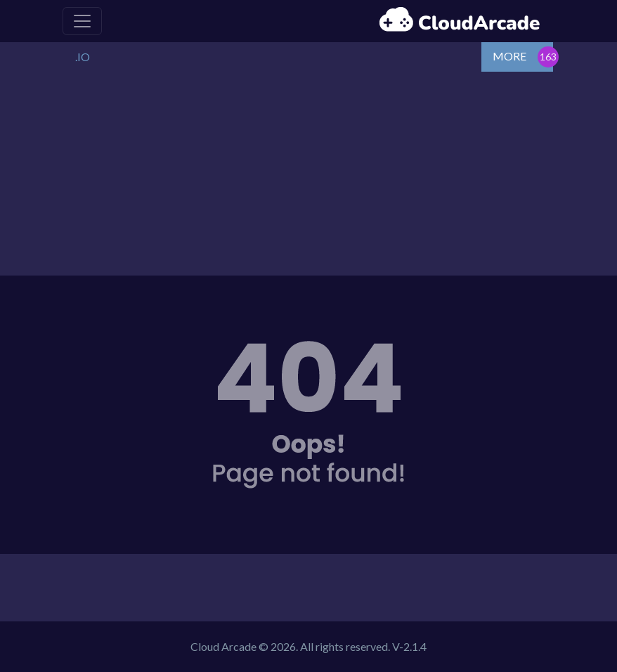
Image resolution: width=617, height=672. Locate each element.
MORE (509, 56)
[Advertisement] (308, 177)
